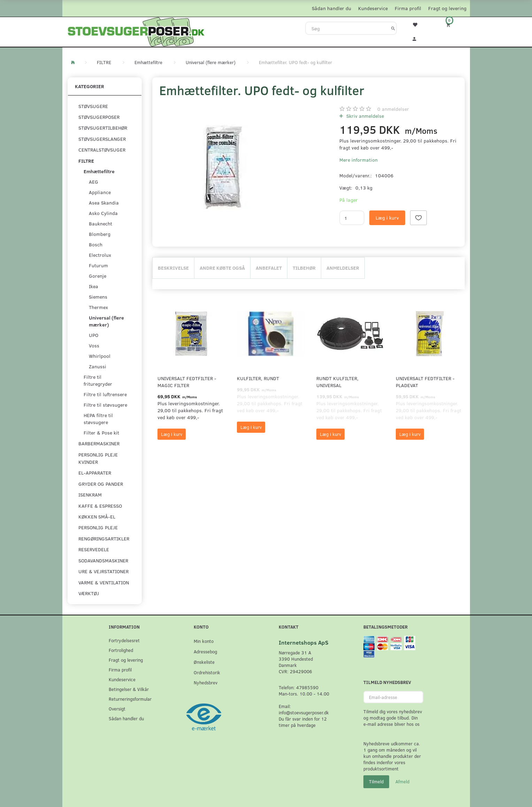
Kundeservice (373, 8)
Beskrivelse (173, 268)
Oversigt (117, 709)
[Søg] (393, 28)
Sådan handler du (331, 8)
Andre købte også (222, 268)
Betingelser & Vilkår (129, 689)
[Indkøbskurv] (453, 25)
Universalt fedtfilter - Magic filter (187, 382)
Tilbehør (304, 268)
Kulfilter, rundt (258, 378)
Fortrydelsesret (124, 640)
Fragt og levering (447, 8)
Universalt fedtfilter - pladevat (425, 382)
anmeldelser (393, 109)
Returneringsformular (130, 699)
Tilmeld (376, 782)
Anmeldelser (343, 268)
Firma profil (408, 8)
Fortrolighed (121, 650)
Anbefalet (269, 268)
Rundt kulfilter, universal (337, 382)
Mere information (358, 160)
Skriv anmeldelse (364, 116)
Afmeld (402, 782)
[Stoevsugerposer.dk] (136, 31)
